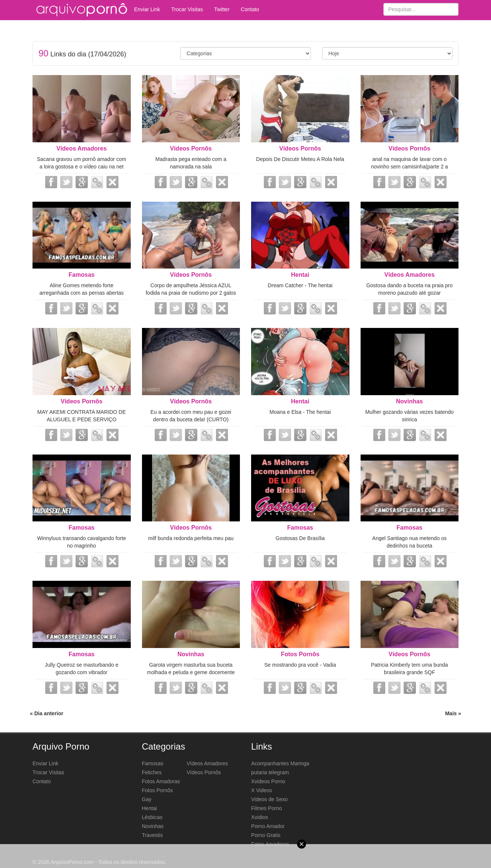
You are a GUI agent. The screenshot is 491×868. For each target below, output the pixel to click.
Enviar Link (147, 9)
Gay (147, 799)
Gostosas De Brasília (300, 538)
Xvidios (260, 817)
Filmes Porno (266, 808)
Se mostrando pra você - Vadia (300, 665)
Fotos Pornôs (300, 654)
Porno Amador (268, 826)
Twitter (222, 9)
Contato (250, 9)
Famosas (82, 275)
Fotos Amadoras (161, 781)
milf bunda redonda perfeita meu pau (191, 538)
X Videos (262, 790)
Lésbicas (152, 817)
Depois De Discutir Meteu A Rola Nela (300, 159)
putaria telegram (270, 772)
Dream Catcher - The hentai (300, 285)
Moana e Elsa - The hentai (300, 412)
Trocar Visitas (187, 9)
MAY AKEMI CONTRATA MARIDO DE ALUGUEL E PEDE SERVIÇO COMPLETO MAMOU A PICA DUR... (82, 419)
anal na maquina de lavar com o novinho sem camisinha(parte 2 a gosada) (410, 167)
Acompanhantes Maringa (280, 763)
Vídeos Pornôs (191, 148)
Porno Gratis (266, 835)
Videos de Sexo (269, 799)
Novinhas (410, 401)
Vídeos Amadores (82, 148)
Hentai (300, 275)
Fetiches (152, 772)
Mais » (453, 713)
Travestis (152, 835)
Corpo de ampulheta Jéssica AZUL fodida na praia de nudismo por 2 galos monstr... (191, 293)
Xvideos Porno (268, 781)
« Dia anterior (47, 713)
